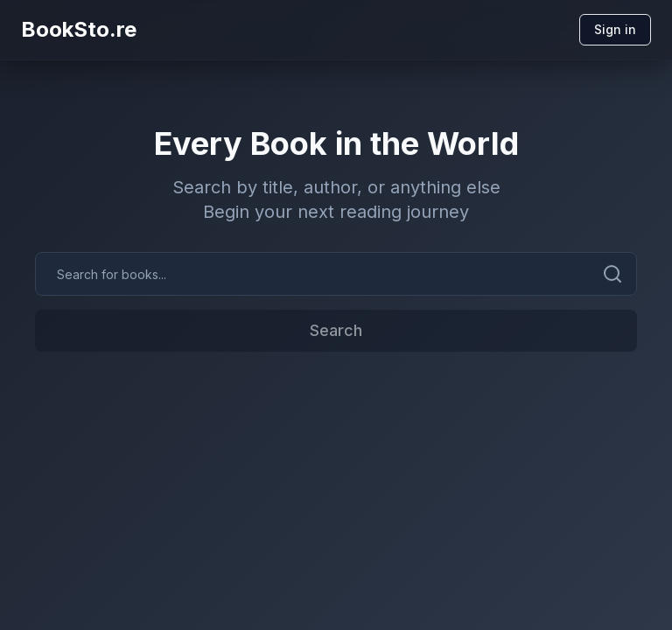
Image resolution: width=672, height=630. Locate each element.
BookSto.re (79, 29)
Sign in (615, 29)
